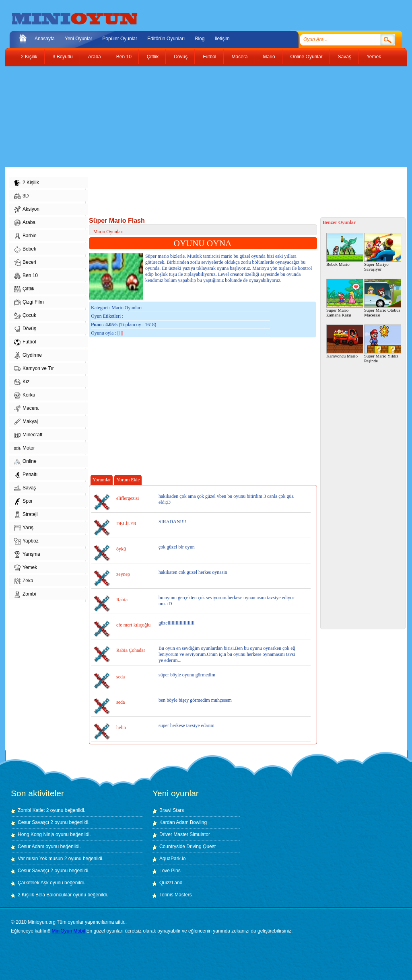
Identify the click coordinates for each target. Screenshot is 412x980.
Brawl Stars (172, 810)
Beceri (25, 263)
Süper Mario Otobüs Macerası (383, 298)
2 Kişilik (29, 57)
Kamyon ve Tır (34, 369)
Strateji (26, 515)
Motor (25, 448)
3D (21, 196)
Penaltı (26, 475)
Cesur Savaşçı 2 (35, 822)
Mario (269, 57)
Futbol (209, 57)
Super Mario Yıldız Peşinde (383, 344)
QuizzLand (171, 883)
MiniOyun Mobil (68, 931)
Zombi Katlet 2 (33, 810)
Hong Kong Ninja (36, 834)
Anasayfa (45, 39)
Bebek (25, 249)
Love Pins (170, 871)
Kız (22, 382)
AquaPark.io (172, 859)
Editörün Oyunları (166, 39)
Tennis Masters (176, 895)
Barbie (25, 236)
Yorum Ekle (128, 480)
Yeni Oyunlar (78, 39)
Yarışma (27, 555)
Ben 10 (124, 57)
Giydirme (28, 355)
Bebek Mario (345, 250)
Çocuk (25, 316)
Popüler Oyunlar (120, 39)
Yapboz (26, 541)
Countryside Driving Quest (187, 846)
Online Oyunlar (307, 57)
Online (25, 462)
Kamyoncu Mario (345, 341)
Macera (240, 57)
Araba (95, 57)
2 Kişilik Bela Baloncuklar (45, 895)
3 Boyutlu (63, 57)
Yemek (374, 57)
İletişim (222, 39)
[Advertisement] (200, 117)
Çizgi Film (29, 302)
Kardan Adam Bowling (183, 822)
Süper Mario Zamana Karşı (345, 298)
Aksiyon (27, 210)
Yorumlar (102, 480)
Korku (25, 395)
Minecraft (28, 435)
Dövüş (181, 57)
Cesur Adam (31, 846)
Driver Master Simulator (185, 834)
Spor (23, 501)
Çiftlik (153, 57)
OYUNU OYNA (203, 243)
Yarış (24, 528)
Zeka (24, 581)
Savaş (345, 57)
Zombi (25, 594)
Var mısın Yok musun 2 (42, 859)
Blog (200, 39)
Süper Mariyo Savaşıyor (383, 252)
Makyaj (26, 422)
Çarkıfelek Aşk (33, 883)
